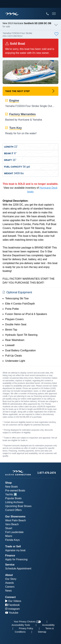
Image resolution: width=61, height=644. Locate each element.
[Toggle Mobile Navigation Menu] (54, 14)
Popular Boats (13, 498)
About (9, 575)
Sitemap (42, 632)
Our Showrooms (15, 517)
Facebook (12, 605)
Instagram (13, 609)
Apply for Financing (16, 559)
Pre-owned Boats (15, 491)
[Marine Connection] (12, 14)
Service (10, 565)
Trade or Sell (13, 546)
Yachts (9, 494)
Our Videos (13, 601)
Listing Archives (14, 502)
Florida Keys (12, 540)
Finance (10, 556)
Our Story (11, 579)
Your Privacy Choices (27, 622)
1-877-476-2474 (47, 473)
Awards (10, 583)
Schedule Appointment (18, 569)
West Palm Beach (16, 520)
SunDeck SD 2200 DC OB (38, 23)
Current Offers (13, 510)
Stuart (9, 528)
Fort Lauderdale (14, 532)
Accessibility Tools (21, 625)
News (8, 591)
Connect (10, 597)
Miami (9, 536)
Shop (8, 483)
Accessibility (48, 625)
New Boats (11, 487)
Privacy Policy (26, 628)
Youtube (12, 613)
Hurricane (18, 23)
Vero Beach (12, 524)
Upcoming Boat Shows (18, 506)
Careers (10, 587)
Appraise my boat (15, 550)
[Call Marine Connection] (47, 14)
